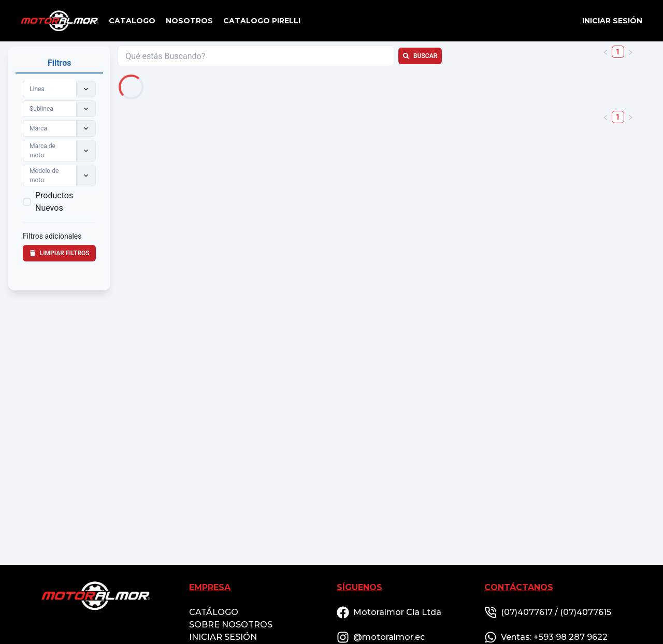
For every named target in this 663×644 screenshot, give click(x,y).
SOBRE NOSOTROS (231, 625)
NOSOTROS (189, 21)
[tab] (59, 64)
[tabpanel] (59, 178)
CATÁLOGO (214, 612)
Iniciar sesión (612, 21)
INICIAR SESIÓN (223, 637)
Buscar (420, 56)
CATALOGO (132, 21)
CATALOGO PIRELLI (262, 21)
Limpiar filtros (60, 253)
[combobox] (30, 89)
